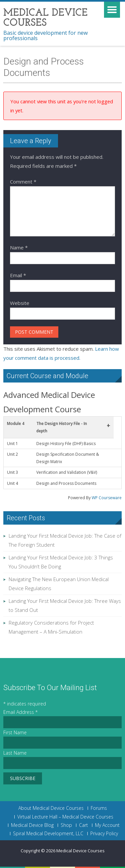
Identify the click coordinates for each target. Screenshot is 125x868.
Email (18, 275)
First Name (15, 732)
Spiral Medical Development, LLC (48, 834)
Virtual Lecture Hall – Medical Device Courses (65, 817)
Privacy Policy (104, 834)
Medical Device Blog (32, 825)
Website (20, 303)
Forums (99, 808)
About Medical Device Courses (51, 808)
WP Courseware (107, 498)
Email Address (20, 712)
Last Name (15, 753)
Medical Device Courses (80, 851)
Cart (83, 825)
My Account (107, 825)
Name (19, 247)
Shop (66, 825)
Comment (23, 182)
